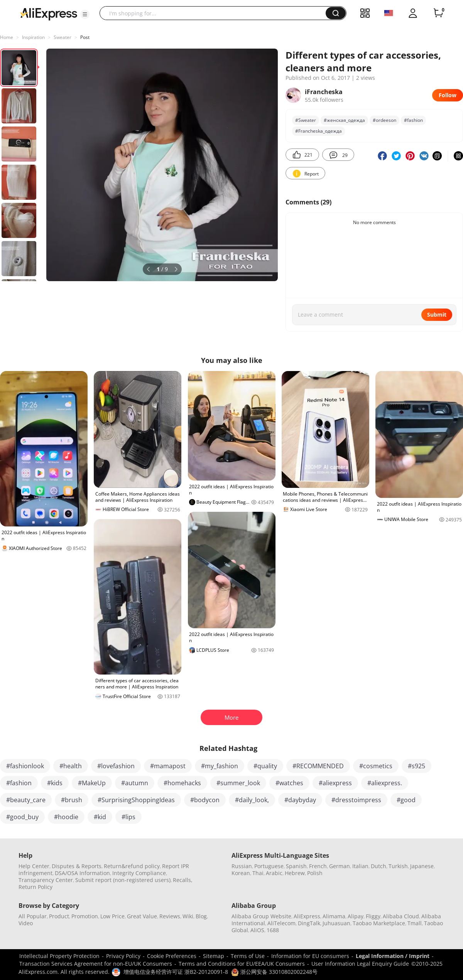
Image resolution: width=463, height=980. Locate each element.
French (318, 866)
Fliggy (373, 916)
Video (26, 923)
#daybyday (300, 800)
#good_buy (22, 817)
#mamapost (168, 766)
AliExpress (307, 916)
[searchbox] (215, 13)
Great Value (142, 916)
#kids (55, 783)
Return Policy (35, 887)
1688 (273, 930)
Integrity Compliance (139, 873)
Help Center (34, 866)
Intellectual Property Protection (59, 956)
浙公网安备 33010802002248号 (274, 972)
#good (406, 800)
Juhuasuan (336, 923)
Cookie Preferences (172, 956)
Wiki (188, 916)
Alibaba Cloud (401, 916)
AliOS (257, 930)
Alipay (356, 916)
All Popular (33, 916)
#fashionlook (25, 766)
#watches (289, 783)
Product (59, 916)
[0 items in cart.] (438, 13)
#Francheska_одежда (319, 131)
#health (71, 766)
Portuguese (269, 866)
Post (85, 37)
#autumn (135, 783)
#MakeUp (92, 783)
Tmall (415, 923)
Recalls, (183, 880)
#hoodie (66, 817)
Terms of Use (248, 956)
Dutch (379, 866)
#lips (128, 817)
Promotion (85, 916)
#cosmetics (376, 766)
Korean (241, 873)
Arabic (274, 873)
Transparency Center (46, 880)
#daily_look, (252, 800)
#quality (265, 766)
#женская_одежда (344, 120)
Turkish (398, 866)
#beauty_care (26, 800)
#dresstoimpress (356, 800)
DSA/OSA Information (82, 873)
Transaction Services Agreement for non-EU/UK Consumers (96, 964)
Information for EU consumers (310, 956)
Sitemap (214, 956)
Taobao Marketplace (379, 923)
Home (7, 37)
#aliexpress (335, 783)
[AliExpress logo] (49, 13)
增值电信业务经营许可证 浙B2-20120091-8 (176, 972)
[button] (85, 14)
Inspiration (33, 37)
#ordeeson (384, 120)
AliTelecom (281, 923)
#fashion (413, 120)
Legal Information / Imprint (393, 956)
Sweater (63, 37)
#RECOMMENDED (318, 766)
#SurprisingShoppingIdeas (136, 800)
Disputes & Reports (77, 866)
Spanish (296, 866)
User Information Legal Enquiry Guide (360, 964)
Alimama (334, 916)
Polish (315, 873)
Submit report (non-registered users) (123, 880)
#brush (72, 800)
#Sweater (306, 120)
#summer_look (238, 783)
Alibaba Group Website (261, 916)
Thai (258, 873)
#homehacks (182, 783)
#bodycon (205, 800)
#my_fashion (220, 766)
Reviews (170, 916)
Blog (201, 916)
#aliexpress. (385, 783)
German (340, 866)
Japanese (422, 866)
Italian (360, 866)
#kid (100, 817)
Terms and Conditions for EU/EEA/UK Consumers (242, 964)
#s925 (417, 766)
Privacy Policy (123, 956)
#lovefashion (116, 766)
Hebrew (295, 873)
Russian (242, 866)
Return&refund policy (132, 866)
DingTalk (309, 923)
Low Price (112, 916)
